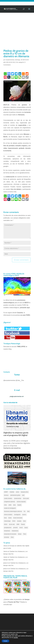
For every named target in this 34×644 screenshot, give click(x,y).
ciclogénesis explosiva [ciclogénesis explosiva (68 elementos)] (10, 502)
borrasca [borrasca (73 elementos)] (6, 495)
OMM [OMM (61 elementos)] (18, 524)
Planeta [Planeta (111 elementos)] (23, 524)
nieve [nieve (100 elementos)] (24, 521)
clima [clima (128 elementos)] (5, 505)
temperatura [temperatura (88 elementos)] (7, 531)
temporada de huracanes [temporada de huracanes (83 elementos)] (10, 534)
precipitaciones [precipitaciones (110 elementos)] (8, 528)
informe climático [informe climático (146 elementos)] (8, 515)
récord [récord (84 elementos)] (21, 528)
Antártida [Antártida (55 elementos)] (12, 492)
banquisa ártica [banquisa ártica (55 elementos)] (25, 492)
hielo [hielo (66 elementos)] (28, 511)
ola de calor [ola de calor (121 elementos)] (12, 524)
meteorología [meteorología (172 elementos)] (7, 521)
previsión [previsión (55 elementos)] (15, 528)
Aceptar (5, 641)
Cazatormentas (10, 60)
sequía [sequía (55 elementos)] (26, 528)
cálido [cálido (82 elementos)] (10, 505)
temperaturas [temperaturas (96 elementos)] (15, 531)
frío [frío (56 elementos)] (25, 511)
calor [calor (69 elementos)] (23, 495)
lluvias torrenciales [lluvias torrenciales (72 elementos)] (18, 518)
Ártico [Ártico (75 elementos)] (12, 537)
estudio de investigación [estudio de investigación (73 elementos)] (10, 508)
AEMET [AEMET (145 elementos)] (6, 492)
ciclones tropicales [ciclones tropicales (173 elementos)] (21, 502)
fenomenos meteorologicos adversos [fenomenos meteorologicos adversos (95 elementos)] (13, 511)
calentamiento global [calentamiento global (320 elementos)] (15, 495)
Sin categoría (20, 62)
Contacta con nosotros (12, 448)
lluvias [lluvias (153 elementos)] (10, 518)
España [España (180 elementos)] (19, 505)
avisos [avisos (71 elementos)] (17, 492)
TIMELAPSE (21, 347)
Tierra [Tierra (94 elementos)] (25, 534)
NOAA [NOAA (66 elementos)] (6, 524)
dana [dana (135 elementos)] (14, 505)
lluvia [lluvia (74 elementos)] (5, 518)
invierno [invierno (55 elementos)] (24, 515)
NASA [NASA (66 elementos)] (14, 521)
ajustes (16, 638)
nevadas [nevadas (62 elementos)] (19, 521)
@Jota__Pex (20, 380)
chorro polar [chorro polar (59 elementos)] (26, 498)
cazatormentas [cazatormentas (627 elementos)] (18, 498)
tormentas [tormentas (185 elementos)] (7, 537)
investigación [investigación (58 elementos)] (17, 515)
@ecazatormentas (9, 380)
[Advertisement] (17, 31)
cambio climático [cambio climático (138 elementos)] (8, 498)
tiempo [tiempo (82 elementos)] (20, 534)
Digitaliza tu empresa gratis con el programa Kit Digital (16, 434)
